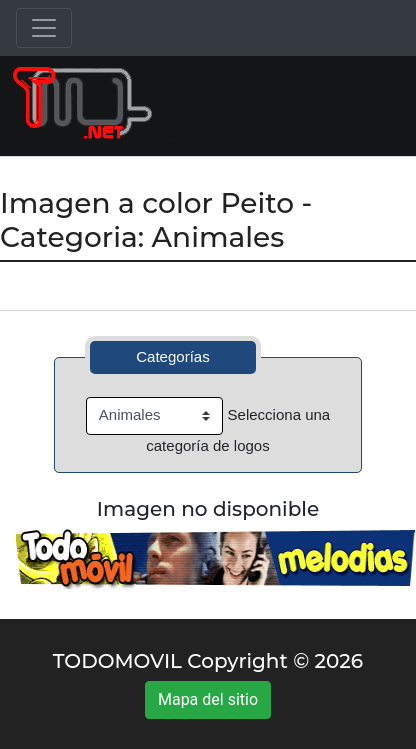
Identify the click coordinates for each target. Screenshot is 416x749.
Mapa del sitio (208, 699)
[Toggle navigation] (44, 28)
